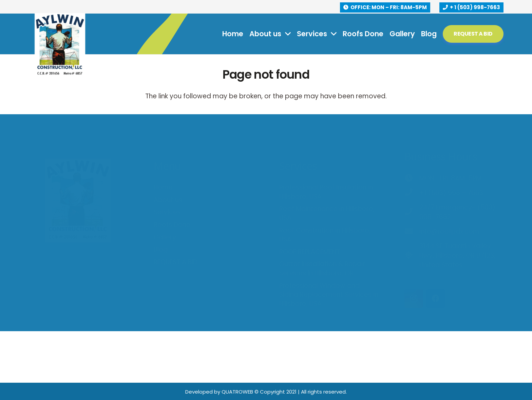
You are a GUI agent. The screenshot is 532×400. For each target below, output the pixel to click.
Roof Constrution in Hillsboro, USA (325, 216)
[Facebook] (436, 279)
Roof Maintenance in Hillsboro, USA (327, 194)
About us (168, 181)
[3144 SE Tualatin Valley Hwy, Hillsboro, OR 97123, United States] (412, 237)
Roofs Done (172, 206)
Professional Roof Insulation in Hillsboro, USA (326, 173)
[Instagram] (414, 279)
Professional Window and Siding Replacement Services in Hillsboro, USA (329, 276)
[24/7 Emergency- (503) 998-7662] (412, 193)
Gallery (165, 218)
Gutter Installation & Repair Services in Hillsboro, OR (322, 249)
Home (163, 168)
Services (167, 193)
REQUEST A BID (176, 243)
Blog (161, 230)
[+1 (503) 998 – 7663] (412, 174)
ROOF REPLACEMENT (310, 233)
